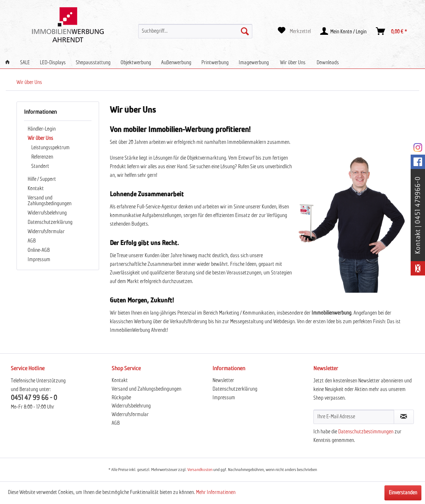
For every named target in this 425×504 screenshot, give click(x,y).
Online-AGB (39, 250)
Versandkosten (200, 470)
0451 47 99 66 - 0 (34, 398)
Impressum (39, 260)
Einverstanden (403, 493)
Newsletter (223, 381)
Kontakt (36, 189)
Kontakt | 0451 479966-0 (418, 215)
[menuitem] (195, 31)
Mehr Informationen (216, 493)
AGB (32, 241)
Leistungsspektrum (50, 148)
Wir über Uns (40, 138)
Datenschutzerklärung (50, 222)
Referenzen (42, 157)
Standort (40, 166)
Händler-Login (42, 129)
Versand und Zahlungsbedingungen (50, 201)
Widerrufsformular (46, 232)
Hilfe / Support (42, 179)
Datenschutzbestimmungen (366, 432)
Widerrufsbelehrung (47, 213)
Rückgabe (121, 398)
